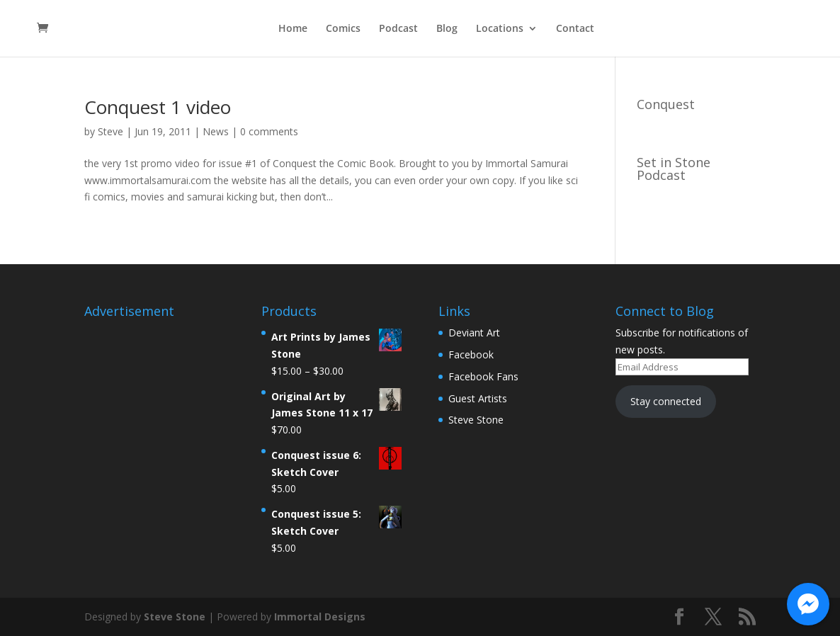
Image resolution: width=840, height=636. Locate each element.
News (216, 131)
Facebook (471, 354)
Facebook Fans (483, 376)
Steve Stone (476, 420)
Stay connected (666, 401)
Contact (575, 29)
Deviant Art (474, 333)
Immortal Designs (320, 617)
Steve (110, 131)
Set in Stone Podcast (674, 169)
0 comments (269, 131)
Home (293, 29)
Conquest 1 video (158, 107)
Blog (447, 29)
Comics (343, 29)
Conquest (666, 104)
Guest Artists (478, 398)
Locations (500, 29)
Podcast (398, 29)
